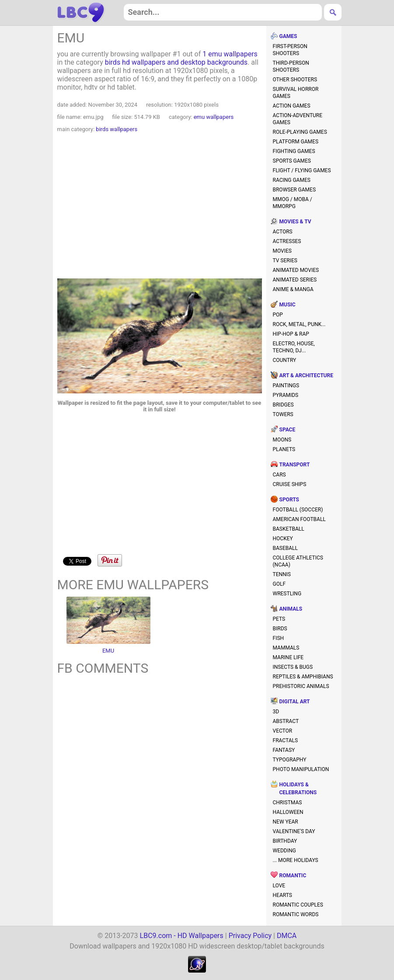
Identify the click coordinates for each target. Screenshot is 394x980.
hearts (282, 895)
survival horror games (296, 93)
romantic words (296, 914)
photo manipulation (301, 769)
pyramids (286, 395)
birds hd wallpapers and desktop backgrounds (176, 62)
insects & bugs (293, 667)
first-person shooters (290, 50)
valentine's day (294, 831)
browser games (295, 190)
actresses (287, 241)
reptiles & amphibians (303, 677)
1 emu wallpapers (230, 54)
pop (278, 315)
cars (279, 475)
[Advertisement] (160, 207)
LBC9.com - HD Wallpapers (182, 936)
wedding (284, 851)
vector (283, 731)
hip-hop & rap (291, 334)
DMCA (287, 936)
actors (283, 232)
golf (279, 584)
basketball (289, 529)
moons (282, 440)
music (288, 305)
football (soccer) (298, 510)
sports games (292, 161)
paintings (286, 386)
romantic (293, 876)
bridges (283, 405)
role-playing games (300, 132)
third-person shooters (291, 66)
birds (280, 629)
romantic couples (298, 905)
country (285, 360)
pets (279, 619)
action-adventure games (298, 119)
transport (295, 465)
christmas (288, 803)
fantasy (284, 750)
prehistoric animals (301, 686)
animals (291, 609)
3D (276, 712)
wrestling (287, 594)
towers (283, 414)
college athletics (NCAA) (298, 561)
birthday (285, 841)
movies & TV (295, 222)
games (288, 36)
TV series (285, 261)
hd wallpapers (81, 13)
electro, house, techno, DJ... (294, 347)
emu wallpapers (214, 117)
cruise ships (290, 484)
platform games (296, 142)
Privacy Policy (250, 936)
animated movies (296, 270)
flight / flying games (302, 170)
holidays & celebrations (298, 789)
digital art (295, 702)
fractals (286, 740)
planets (284, 449)
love (279, 886)
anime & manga (293, 289)
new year (286, 822)
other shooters (295, 80)
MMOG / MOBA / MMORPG (293, 203)
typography (290, 760)
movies (282, 251)
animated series (295, 280)
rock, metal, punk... (299, 324)
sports (289, 500)
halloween (288, 812)
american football (299, 519)
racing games (292, 180)
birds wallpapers (117, 129)
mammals (286, 648)
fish (279, 638)
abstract (286, 721)
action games (292, 106)
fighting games (294, 151)
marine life (288, 657)
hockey (283, 539)
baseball (285, 548)
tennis (282, 574)
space (288, 430)
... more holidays (296, 860)
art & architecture (306, 375)
